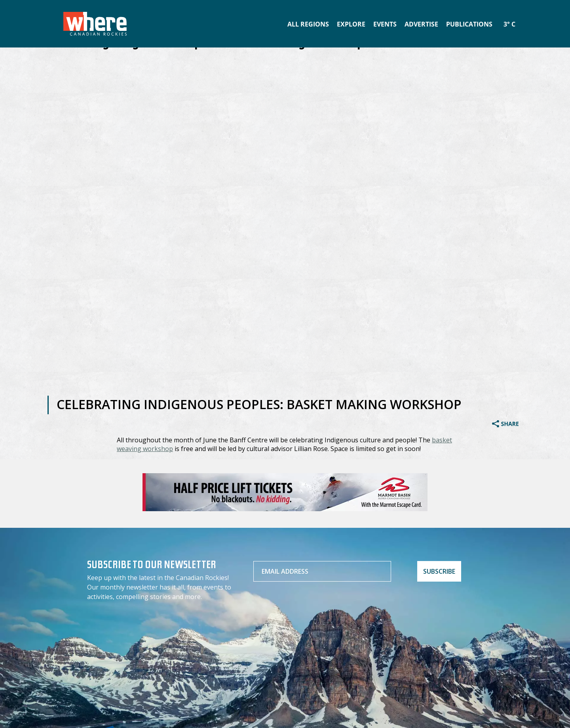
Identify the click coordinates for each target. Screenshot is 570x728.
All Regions (308, 24)
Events (385, 24)
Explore (351, 24)
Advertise (421, 24)
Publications (469, 24)
